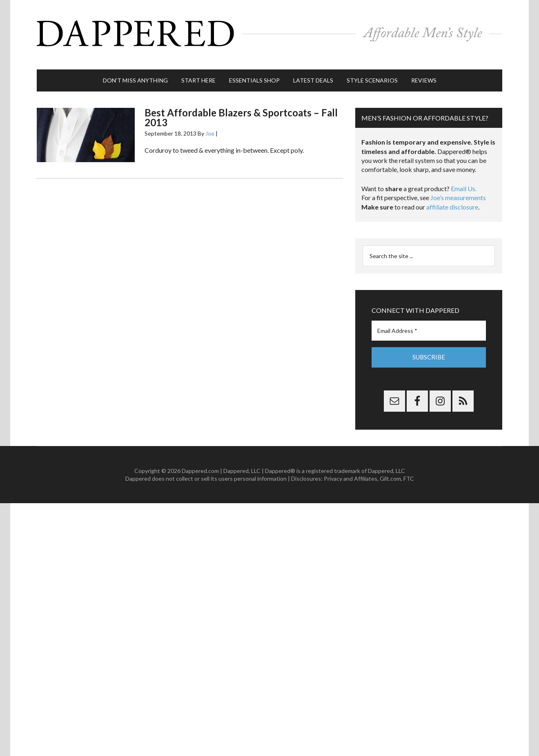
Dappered (269, 31)
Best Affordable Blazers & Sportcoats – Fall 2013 (241, 109)
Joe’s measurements (458, 189)
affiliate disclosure (452, 199)
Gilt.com (390, 470)
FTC (409, 470)
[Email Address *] (429, 322)
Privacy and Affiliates (351, 470)
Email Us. (464, 180)
